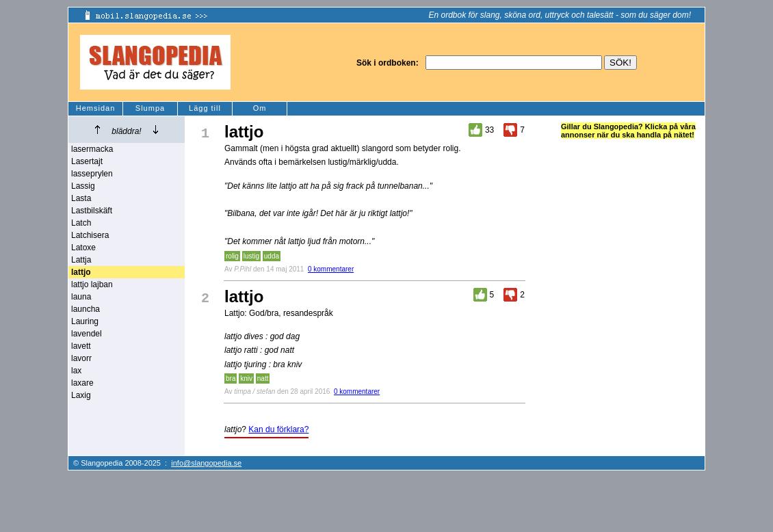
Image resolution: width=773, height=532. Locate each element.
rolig (232, 256)
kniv (246, 378)
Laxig (81, 395)
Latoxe (83, 248)
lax (76, 371)
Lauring (85, 321)
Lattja (81, 260)
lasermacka (92, 149)
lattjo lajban (92, 284)
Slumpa (150, 108)
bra (231, 378)
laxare (82, 383)
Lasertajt (87, 161)
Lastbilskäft (92, 211)
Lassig (83, 186)
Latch (81, 223)
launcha (86, 309)
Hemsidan (96, 108)
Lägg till (205, 108)
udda (272, 256)
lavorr (81, 358)
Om (260, 108)
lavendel (87, 334)
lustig (251, 256)
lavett (81, 346)
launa (81, 297)
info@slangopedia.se (206, 463)
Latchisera (90, 235)
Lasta (81, 198)
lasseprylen (92, 174)
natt (263, 378)
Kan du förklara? (278, 429)
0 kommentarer (331, 269)
